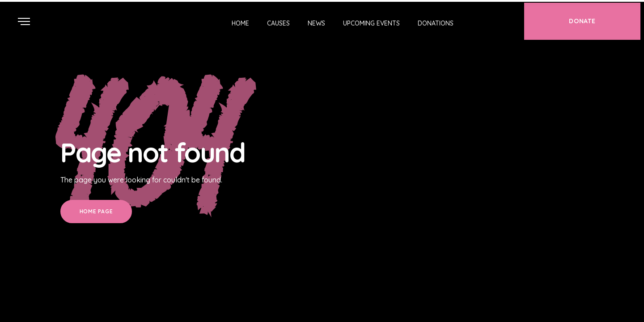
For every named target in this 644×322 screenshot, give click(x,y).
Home (240, 23)
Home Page (96, 211)
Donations (436, 23)
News (316, 23)
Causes (278, 23)
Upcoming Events (371, 23)
